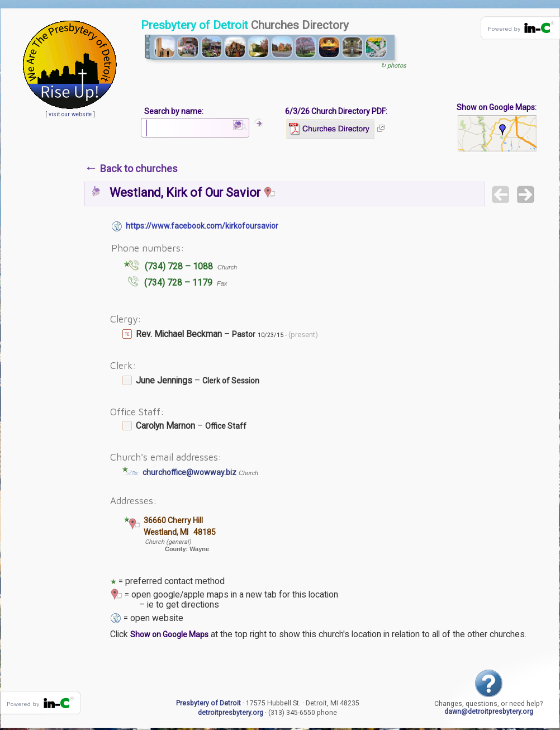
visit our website (70, 114)
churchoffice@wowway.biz (189, 472)
